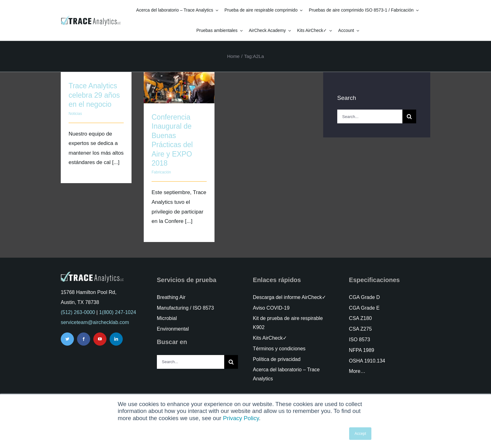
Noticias (75, 114)
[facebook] (84, 339)
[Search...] (370, 116)
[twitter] (67, 339)
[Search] (409, 116)
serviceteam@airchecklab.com (95, 322)
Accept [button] (360, 434)
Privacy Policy (241, 418)
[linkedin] (116, 339)
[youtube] (100, 339)
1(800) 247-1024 (117, 312)
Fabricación (161, 172)
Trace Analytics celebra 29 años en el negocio (94, 95)
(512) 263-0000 (78, 312)
